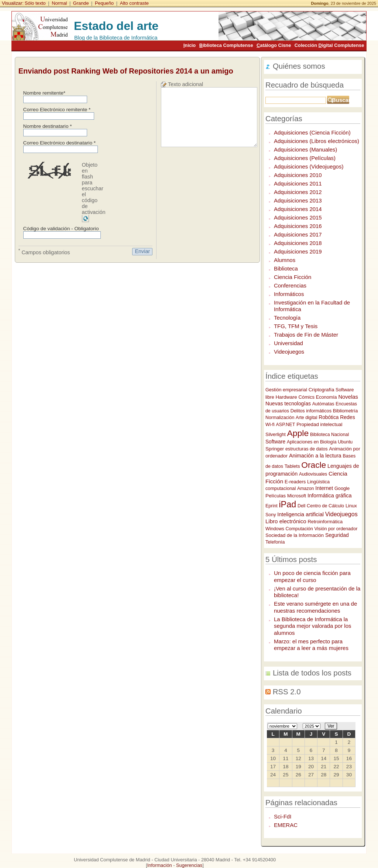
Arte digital (306, 418)
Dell (301, 506)
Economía (327, 397)
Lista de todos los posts (312, 673)
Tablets (292, 466)
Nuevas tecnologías (288, 404)
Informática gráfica (330, 496)
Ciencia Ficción (293, 277)
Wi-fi (270, 425)
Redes (347, 417)
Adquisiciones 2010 (298, 175)
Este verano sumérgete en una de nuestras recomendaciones (315, 607)
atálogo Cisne (274, 45)
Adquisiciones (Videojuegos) (309, 166)
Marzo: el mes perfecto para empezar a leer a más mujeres (311, 645)
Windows (275, 529)
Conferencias (290, 285)
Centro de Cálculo (325, 506)
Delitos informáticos (311, 411)
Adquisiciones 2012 (298, 192)
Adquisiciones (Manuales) (305, 149)
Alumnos (285, 260)
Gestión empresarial (286, 390)
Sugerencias (189, 865)
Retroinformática (325, 522)
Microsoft (297, 496)
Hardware (286, 397)
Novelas (348, 397)
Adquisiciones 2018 (298, 243)
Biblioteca (286, 268)
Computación (300, 529)
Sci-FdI (283, 816)
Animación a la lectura (315, 456)
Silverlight (276, 435)
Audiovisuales (313, 474)
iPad (287, 504)
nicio (190, 45)
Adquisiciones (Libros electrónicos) (317, 141)
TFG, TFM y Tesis (296, 326)
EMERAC (286, 825)
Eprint (272, 506)
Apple (298, 433)
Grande (81, 3)
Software (275, 442)
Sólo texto (35, 3)
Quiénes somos (299, 66)
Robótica (329, 417)
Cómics (306, 397)
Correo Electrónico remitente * (57, 110)
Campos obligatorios (44, 252)
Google (342, 488)
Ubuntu (345, 442)
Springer (275, 449)
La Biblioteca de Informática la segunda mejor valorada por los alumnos (312, 626)
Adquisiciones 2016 (298, 226)
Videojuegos (289, 352)
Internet (324, 488)
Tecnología (287, 318)
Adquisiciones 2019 (298, 251)
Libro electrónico (286, 521)
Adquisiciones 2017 (298, 234)
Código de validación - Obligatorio (61, 229)
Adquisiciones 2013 (298, 200)
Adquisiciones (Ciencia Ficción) (312, 132)
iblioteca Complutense (226, 45)
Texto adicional (185, 84)
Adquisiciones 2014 (298, 209)
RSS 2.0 (287, 692)
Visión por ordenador (336, 529)
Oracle (314, 465)
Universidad (288, 343)
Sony (271, 515)
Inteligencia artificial (300, 514)
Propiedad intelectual (319, 424)
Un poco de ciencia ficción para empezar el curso (312, 576)
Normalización (280, 418)
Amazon (305, 489)
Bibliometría (345, 411)
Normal (59, 3)
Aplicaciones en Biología (312, 442)
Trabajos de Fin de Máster (306, 335)
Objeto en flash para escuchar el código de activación (94, 188)
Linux (351, 506)
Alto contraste (134, 3)
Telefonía (275, 542)
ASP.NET (285, 425)
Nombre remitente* (44, 93)
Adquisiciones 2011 (298, 183)
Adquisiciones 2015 (298, 217)
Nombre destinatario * (48, 126)
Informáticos (289, 294)
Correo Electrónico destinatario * (60, 143)
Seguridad (337, 535)
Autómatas (323, 404)
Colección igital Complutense (329, 45)
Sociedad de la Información (295, 535)
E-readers (295, 482)
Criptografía (322, 390)
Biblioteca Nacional (329, 435)
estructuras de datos (306, 449)
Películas (276, 496)
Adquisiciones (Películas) (305, 158)
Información (160, 865)
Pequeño (104, 3)
